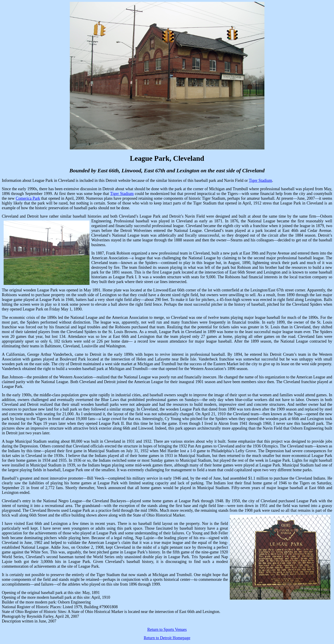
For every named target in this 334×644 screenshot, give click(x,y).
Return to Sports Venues (167, 630)
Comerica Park (28, 198)
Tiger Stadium (260, 180)
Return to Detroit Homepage (167, 638)
